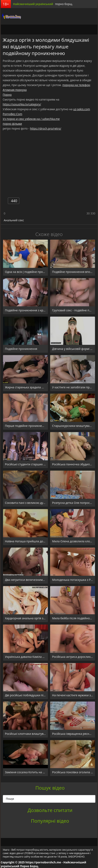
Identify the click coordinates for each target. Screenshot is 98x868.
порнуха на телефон (76, 85)
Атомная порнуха (15, 90)
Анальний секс (14, 220)
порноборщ (11, 16)
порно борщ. (64, 4)
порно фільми (12, 124)
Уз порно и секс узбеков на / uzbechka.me (31, 119)
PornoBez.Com (13, 114)
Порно (7, 95)
